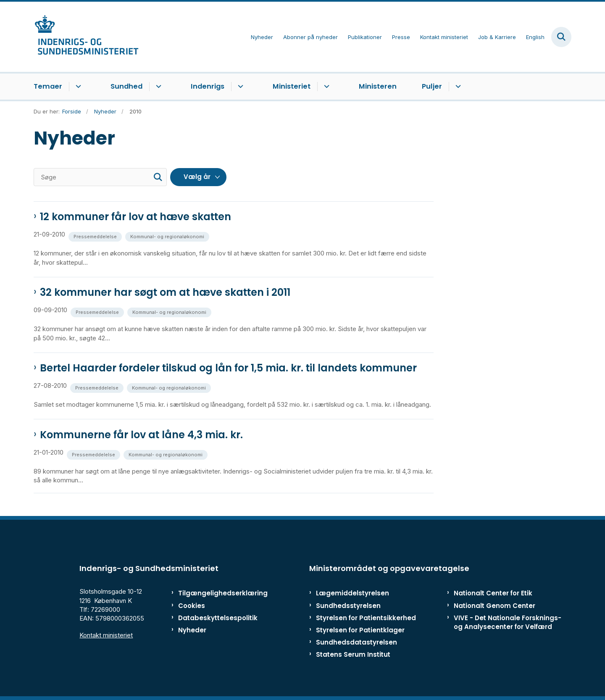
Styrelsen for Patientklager (360, 630)
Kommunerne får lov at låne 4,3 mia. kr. (141, 435)
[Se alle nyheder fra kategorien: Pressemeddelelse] (96, 236)
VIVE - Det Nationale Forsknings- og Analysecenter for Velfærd (508, 622)
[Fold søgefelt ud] (561, 37)
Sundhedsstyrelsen (348, 606)
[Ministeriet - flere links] (325, 87)
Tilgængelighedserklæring (214, 593)
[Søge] (100, 177)
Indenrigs (208, 86)
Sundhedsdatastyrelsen (356, 642)
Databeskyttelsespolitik (214, 618)
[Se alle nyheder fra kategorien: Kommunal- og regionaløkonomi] (168, 236)
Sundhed (126, 86)
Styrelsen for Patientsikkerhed (366, 618)
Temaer (48, 86)
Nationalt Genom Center (495, 606)
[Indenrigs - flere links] (239, 87)
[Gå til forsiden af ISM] (86, 37)
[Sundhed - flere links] (157, 87)
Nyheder (192, 630)
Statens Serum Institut (353, 654)
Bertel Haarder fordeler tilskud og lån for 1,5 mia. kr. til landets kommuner (228, 368)
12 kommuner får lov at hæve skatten (135, 217)
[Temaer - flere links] (77, 87)
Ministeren (378, 86)
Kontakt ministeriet (106, 635)
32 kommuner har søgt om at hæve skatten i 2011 (165, 292)
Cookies (192, 606)
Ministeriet (292, 86)
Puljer (432, 86)
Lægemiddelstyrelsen (352, 593)
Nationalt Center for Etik (493, 593)
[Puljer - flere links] (457, 87)
